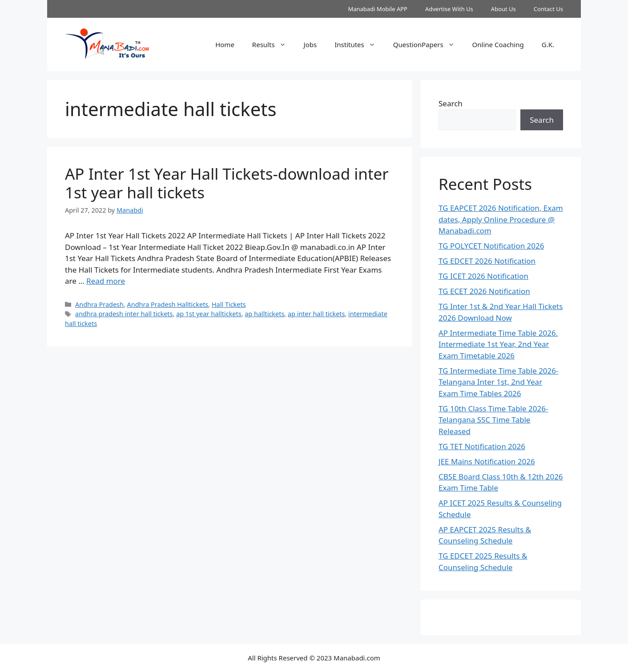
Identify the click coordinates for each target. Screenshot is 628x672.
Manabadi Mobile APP (378, 9)
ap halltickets (264, 314)
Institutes (359, 44)
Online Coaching (498, 44)
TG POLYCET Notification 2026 (491, 246)
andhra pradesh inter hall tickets (124, 314)
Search (451, 103)
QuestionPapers (428, 44)
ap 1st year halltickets (209, 314)
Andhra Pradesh (99, 304)
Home (225, 44)
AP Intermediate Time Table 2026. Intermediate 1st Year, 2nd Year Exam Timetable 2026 (498, 344)
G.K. (548, 44)
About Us (503, 9)
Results (274, 44)
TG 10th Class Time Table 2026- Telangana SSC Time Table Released (493, 420)
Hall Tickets (229, 304)
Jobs (310, 44)
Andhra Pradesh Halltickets (168, 304)
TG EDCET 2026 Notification (487, 261)
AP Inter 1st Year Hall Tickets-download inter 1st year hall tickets (227, 183)
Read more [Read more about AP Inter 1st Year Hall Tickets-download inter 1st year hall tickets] (106, 281)
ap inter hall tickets (316, 314)
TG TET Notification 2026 (482, 446)
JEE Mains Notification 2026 (487, 461)
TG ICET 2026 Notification (483, 276)
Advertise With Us (449, 9)
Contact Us (548, 9)
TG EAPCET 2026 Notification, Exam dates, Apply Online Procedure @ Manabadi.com (501, 219)
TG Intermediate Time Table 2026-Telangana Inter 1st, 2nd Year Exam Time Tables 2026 (499, 382)
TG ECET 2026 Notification (484, 291)
